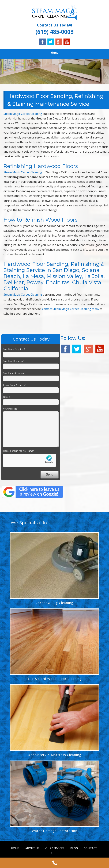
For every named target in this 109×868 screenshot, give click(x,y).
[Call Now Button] (54, 863)
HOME (15, 848)
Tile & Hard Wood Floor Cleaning (55, 679)
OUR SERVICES (55, 848)
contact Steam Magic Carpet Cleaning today (71, 309)
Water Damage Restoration (55, 831)
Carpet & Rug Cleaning (54, 603)
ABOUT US (32, 848)
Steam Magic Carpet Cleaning (23, 114)
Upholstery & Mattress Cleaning (54, 755)
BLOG (74, 848)
